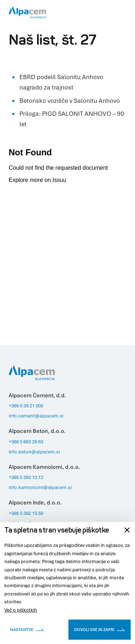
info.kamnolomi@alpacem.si (40, 487)
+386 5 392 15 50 (26, 513)
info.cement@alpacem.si (36, 416)
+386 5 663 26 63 (26, 442)
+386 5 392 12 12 (26, 477)
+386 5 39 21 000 (26, 406)
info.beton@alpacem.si (34, 452)
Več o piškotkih (21, 610)
